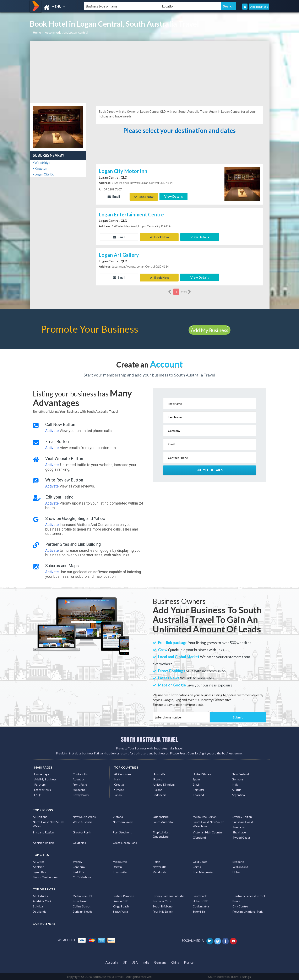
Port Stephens (122, 832)
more (186, 291)
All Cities (39, 861)
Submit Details (209, 469)
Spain (196, 779)
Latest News (43, 789)
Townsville (120, 871)
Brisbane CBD (162, 900)
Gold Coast (200, 861)
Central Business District (249, 895)
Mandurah (159, 871)
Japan (118, 794)
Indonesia (160, 794)
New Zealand (240, 773)
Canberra (79, 866)
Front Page (80, 784)
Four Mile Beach (163, 911)
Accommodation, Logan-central (66, 32)
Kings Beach (121, 906)
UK (125, 961)
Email (114, 196)
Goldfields (79, 842)
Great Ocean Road (125, 842)
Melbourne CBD (83, 895)
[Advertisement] (150, 72)
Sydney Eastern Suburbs (168, 895)
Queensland (161, 816)
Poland (158, 789)
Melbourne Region (205, 816)
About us (79, 779)
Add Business (259, 7)
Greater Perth (82, 832)
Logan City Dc (44, 174)
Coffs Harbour (82, 876)
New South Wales (84, 816)
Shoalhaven (240, 832)
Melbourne (120, 861)
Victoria (118, 816)
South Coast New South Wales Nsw (208, 823)
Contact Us (80, 773)
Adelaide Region (43, 842)
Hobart (237, 871)
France (158, 779)
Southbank (200, 895)
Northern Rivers (123, 821)
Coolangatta (201, 906)
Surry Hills (199, 911)
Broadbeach (80, 900)
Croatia (119, 784)
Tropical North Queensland (162, 834)
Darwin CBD (121, 900)
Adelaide (39, 866)
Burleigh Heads (83, 911)
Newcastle (160, 866)
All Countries (123, 773)
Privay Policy (81, 794)
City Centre (240, 906)
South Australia (163, 821)
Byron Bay (39, 871)
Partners (40, 784)
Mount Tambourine (45, 876)
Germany (238, 779)
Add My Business (210, 329)
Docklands (40, 911)
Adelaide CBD (42, 900)
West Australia (82, 821)
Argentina (238, 794)
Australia (159, 773)
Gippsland (199, 837)
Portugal (198, 789)
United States (202, 773)
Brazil (196, 784)
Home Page (42, 773)
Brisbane (238, 861)
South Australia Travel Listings (230, 976)
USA (135, 961)
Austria (237, 789)
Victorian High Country (208, 832)
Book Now (144, 196)
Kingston (40, 168)
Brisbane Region (43, 832)
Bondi (236, 900)
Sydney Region (242, 816)
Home (37, 32)
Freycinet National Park (248, 911)
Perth (156, 861)
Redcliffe (78, 871)
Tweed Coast (241, 837)
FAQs (38, 794)
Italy (117, 779)
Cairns (197, 866)
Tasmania (239, 826)
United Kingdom (164, 784)
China (175, 961)
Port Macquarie (203, 871)
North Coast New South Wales (48, 823)
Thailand (198, 794)
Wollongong (240, 866)
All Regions (40, 816)
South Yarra (120, 911)
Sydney (77, 861)
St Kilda (38, 906)
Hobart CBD (201, 900)
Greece (119, 789)
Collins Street (82, 906)
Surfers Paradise (123, 895)
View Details (173, 196)
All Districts (40, 895)
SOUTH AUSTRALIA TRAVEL (149, 738)
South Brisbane (163, 906)
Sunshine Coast (243, 821)
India (235, 784)
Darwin (117, 866)
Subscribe (79, 789)
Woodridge (42, 163)
